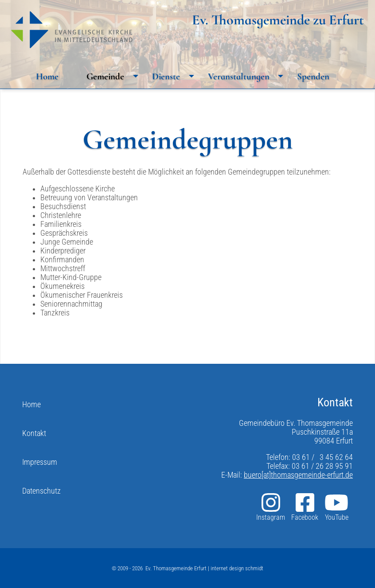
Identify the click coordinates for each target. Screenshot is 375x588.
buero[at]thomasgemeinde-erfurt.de (298, 475)
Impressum (40, 462)
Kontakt (34, 433)
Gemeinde (115, 76)
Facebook (305, 507)
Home (47, 76)
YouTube (336, 507)
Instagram (271, 507)
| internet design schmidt (235, 568)
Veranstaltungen (248, 76)
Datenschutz (41, 491)
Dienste (175, 76)
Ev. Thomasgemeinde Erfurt (176, 568)
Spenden (313, 76)
